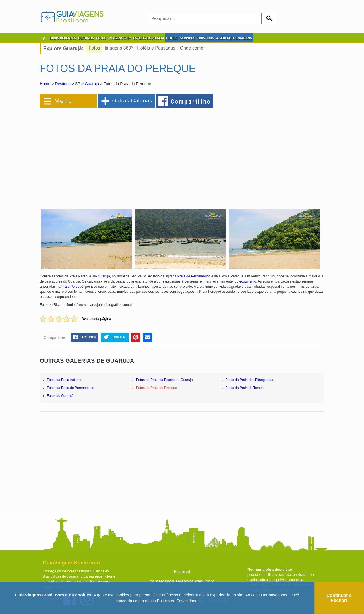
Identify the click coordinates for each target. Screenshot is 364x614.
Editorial (182, 572)
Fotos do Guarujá (60, 396)
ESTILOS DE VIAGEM (148, 38)
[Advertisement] (102, 155)
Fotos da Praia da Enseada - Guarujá (165, 380)
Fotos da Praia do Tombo (245, 388)
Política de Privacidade (177, 601)
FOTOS (101, 38)
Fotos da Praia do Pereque (157, 388)
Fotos (94, 48)
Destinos (63, 84)
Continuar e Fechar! (339, 598)
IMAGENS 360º (120, 38)
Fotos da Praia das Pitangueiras (250, 380)
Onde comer (192, 48)
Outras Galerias (132, 101)
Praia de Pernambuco (194, 276)
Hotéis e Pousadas (156, 48)
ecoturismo (248, 281)
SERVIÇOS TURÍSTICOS (197, 38)
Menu (63, 101)
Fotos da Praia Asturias (65, 380)
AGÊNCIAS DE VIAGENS (234, 38)
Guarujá (92, 84)
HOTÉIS (172, 38)
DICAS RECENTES (63, 38)
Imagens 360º (119, 48)
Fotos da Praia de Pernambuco (71, 388)
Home (45, 84)
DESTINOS (86, 38)
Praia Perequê (72, 287)
